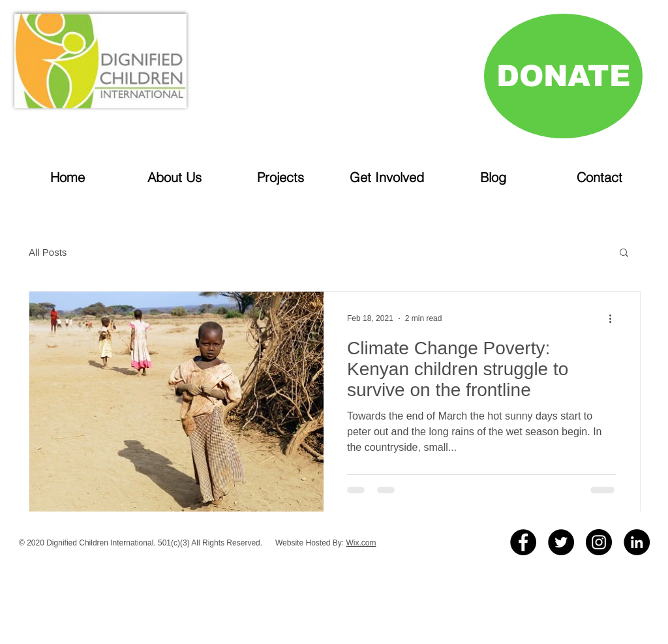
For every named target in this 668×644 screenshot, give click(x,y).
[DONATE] (563, 76)
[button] (624, 253)
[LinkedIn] (637, 542)
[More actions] (615, 318)
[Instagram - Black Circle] (599, 542)
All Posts (48, 252)
